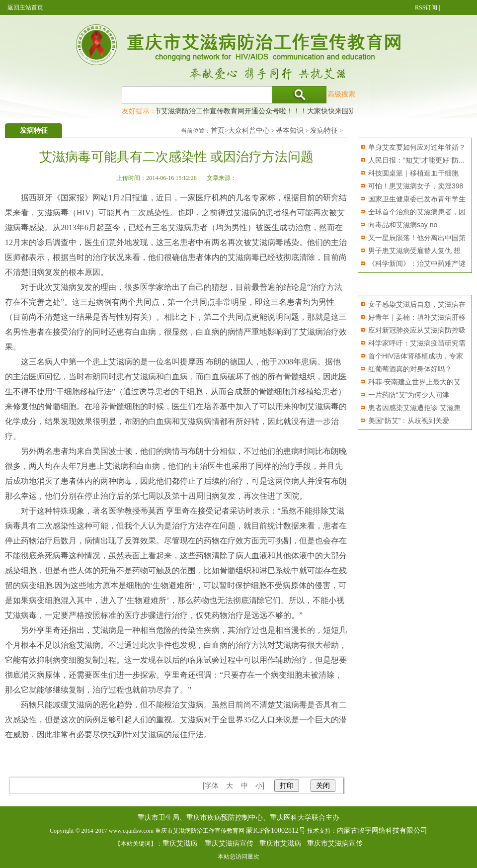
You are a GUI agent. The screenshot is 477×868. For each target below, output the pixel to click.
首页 (218, 130)
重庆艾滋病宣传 (229, 843)
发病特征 (324, 130)
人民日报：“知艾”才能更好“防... (416, 160)
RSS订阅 (426, 7)
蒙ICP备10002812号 (276, 830)
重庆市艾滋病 (280, 843)
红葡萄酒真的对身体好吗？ (410, 369)
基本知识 (290, 130)
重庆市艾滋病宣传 (335, 843)
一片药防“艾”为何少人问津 (409, 395)
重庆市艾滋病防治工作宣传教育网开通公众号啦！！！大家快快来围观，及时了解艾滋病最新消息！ (295, 111)
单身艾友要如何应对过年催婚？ (417, 147)
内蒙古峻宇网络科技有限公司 (382, 830)
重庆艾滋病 (180, 843)
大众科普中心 (249, 130)
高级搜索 (341, 94)
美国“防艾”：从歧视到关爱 (409, 421)
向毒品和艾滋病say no (403, 225)
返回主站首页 (25, 7)
